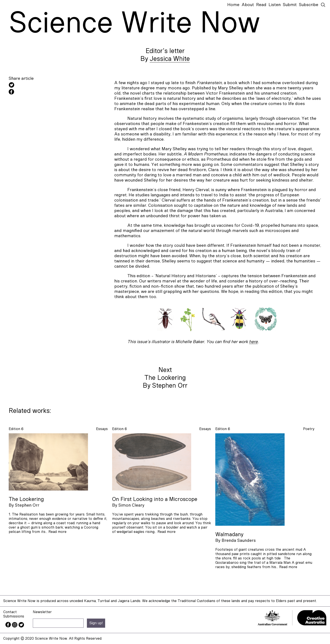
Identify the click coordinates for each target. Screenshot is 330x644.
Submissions (14, 616)
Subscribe (309, 5)
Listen (275, 5)
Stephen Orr (27, 505)
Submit (290, 5)
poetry (309, 429)
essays (102, 429)
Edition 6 (16, 429)
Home (233, 5)
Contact (10, 612)
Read (261, 5)
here (253, 342)
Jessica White (170, 59)
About (248, 5)
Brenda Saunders (239, 541)
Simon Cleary (131, 505)
